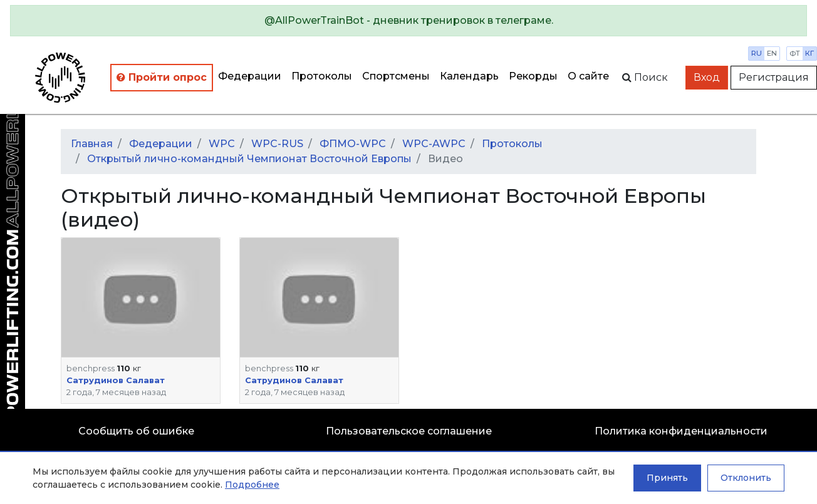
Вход (707, 77)
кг (809, 53)
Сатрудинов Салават (116, 380)
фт (795, 53)
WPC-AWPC (434, 144)
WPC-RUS (277, 144)
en (772, 53)
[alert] (408, 21)
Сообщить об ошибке (136, 431)
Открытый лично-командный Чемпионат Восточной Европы (249, 159)
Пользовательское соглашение (409, 431)
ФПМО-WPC (353, 144)
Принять (667, 478)
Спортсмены (396, 76)
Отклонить (746, 478)
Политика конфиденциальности (681, 431)
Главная (92, 144)
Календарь (469, 76)
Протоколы (322, 76)
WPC (222, 144)
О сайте (588, 76)
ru (757, 53)
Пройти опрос (162, 77)
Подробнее (252, 485)
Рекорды (533, 76)
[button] (141, 297)
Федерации (250, 76)
